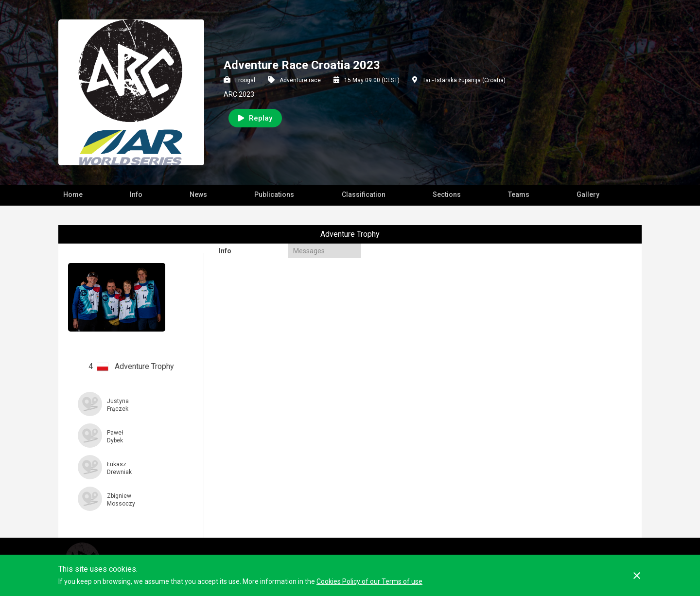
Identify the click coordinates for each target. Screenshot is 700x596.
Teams (519, 194)
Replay (255, 118)
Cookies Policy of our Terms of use (369, 581)
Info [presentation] (225, 251)
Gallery (588, 194)
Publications (274, 194)
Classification (364, 194)
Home (73, 194)
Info (136, 194)
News (198, 194)
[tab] (250, 251)
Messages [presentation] (309, 251)
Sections (447, 194)
